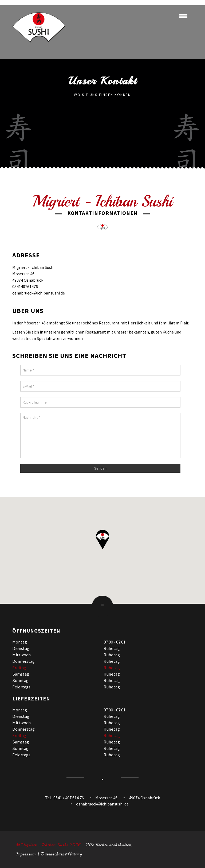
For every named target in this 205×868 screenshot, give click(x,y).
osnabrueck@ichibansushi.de (102, 804)
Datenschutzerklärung (62, 854)
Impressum (26, 854)
